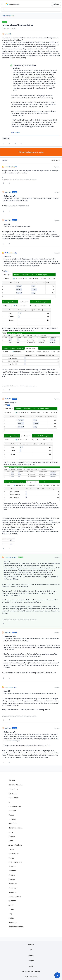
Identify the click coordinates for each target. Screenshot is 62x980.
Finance (12, 836)
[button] (2, 4)
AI (9, 802)
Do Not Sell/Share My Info (31, 971)
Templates (12, 892)
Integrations (13, 789)
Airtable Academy (15, 845)
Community (13, 888)
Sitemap (31, 955)
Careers (11, 909)
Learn (11, 841)
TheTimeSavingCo (11, 167)
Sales (11, 832)
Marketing (12, 819)
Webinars (12, 867)
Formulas (6, 138)
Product (12, 815)
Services (12, 879)
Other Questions (9, 16)
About (11, 905)
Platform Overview (15, 785)
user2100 (8, 34)
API (31, 950)
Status (11, 918)
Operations (13, 824)
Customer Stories (15, 862)
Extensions (13, 793)
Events (11, 849)
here (7, 271)
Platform (12, 780)
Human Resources (15, 828)
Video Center (13, 854)
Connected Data (15, 806)
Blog (10, 914)
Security (31, 945)
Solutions (12, 811)
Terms (31, 966)
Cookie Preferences (31, 977)
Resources (12, 871)
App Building (13, 798)
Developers (13, 884)
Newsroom (13, 922)
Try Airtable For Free (16, 927)
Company (12, 901)
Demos (11, 858)
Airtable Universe (15, 897)
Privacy (31, 961)
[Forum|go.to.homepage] (13, 4)
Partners (12, 875)
